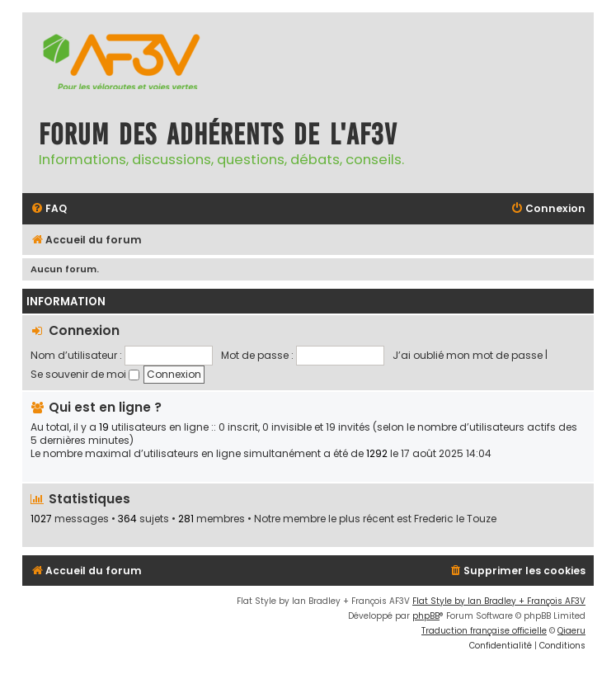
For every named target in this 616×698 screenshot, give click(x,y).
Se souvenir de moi (85, 374)
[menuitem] (49, 209)
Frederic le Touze (455, 519)
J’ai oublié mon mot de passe (468, 355)
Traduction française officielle (484, 631)
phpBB (426, 616)
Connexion (84, 330)
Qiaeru (571, 631)
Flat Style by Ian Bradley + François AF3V (499, 601)
